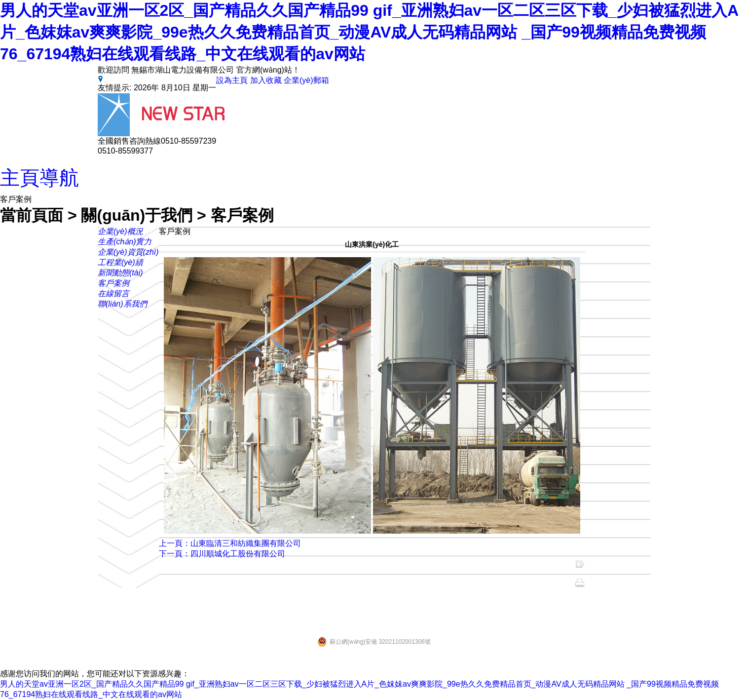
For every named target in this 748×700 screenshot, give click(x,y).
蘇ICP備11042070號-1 (621, 602)
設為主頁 (232, 80)
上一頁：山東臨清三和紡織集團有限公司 (230, 543)
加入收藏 (266, 80)
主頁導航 (39, 178)
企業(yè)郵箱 (306, 80)
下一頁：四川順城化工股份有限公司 (222, 554)
